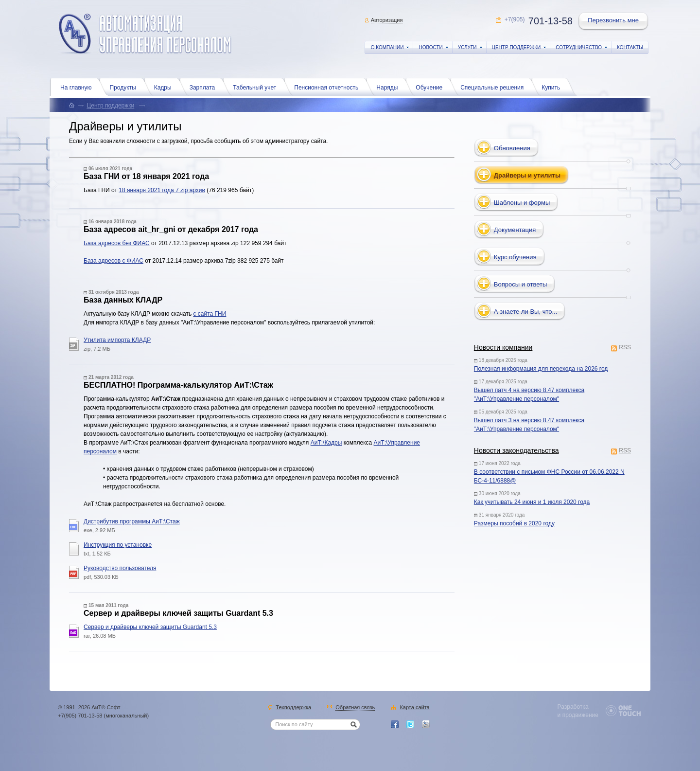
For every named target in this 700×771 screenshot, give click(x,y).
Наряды (389, 87)
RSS (625, 348)
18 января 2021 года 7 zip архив (162, 190)
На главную (78, 87)
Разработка (573, 707)
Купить (553, 87)
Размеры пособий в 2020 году (514, 523)
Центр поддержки (110, 106)
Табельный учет (257, 87)
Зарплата (205, 87)
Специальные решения (494, 87)
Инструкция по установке (118, 545)
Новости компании (503, 347)
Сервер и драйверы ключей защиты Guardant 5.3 (150, 627)
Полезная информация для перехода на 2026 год (541, 369)
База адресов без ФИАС (117, 243)
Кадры (165, 87)
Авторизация (387, 20)
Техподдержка (293, 708)
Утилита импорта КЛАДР (117, 340)
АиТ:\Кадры (326, 443)
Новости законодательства (516, 450)
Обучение (431, 87)
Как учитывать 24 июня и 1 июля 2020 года (532, 502)
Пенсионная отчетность (329, 87)
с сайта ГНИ (210, 314)
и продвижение (578, 715)
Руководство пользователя (120, 568)
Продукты (125, 87)
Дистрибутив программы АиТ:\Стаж (132, 521)
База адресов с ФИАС (114, 261)
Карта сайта (414, 708)
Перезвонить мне (614, 21)
